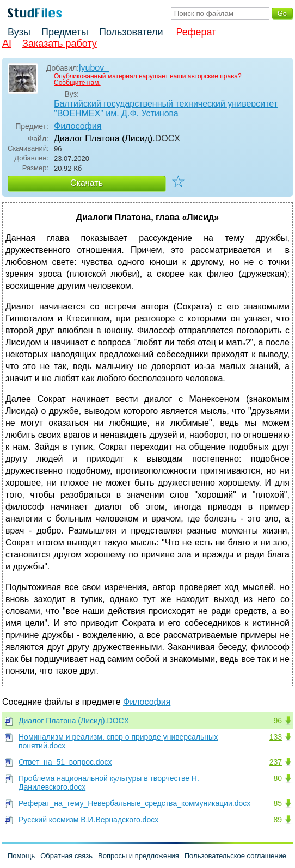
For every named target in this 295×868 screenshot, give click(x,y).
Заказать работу (60, 44)
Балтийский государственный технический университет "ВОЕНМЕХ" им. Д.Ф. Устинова (166, 108)
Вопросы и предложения (139, 856)
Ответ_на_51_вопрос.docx (65, 762)
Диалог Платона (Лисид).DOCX (74, 721)
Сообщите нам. (77, 83)
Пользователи (131, 32)
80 (278, 778)
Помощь (21, 856)
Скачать (87, 183)
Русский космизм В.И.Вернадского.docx (88, 820)
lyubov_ (94, 68)
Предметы (65, 32)
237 (276, 762)
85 (278, 803)
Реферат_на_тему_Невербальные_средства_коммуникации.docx (134, 803)
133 (276, 737)
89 (278, 820)
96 (278, 721)
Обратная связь (66, 856)
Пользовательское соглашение (235, 856)
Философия (78, 126)
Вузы (19, 32)
